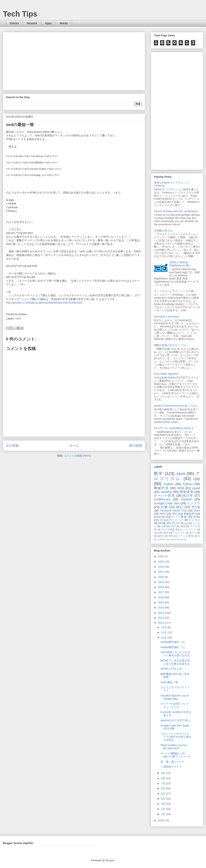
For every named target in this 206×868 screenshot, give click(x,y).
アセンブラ (179, 533)
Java (181, 474)
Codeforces (162, 499)
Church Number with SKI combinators (176, 211)
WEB (183, 526)
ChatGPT (162, 539)
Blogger (110, 860)
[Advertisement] (71, 60)
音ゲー (193, 533)
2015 (161, 602)
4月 (163, 799)
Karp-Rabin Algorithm (166, 374)
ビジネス (194, 520)
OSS (173, 526)
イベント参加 (186, 536)
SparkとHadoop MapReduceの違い (181, 264)
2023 (161, 562)
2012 (161, 618)
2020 (161, 577)
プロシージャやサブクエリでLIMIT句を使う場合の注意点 (176, 737)
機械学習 (161, 488)
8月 (163, 778)
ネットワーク (188, 530)
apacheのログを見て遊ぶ (175, 720)
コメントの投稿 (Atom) (77, 456)
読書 (164, 507)
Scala (197, 517)
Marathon (159, 536)
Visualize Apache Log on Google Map (175, 697)
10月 (164, 638)
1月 (163, 814)
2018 (161, 587)
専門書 (196, 507)
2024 (161, 556)
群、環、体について (172, 762)
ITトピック (177, 520)
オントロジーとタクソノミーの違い (175, 291)
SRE (171, 536)
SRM (180, 488)
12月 (164, 627)
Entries (14, 23)
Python (188, 484)
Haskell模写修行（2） (173, 642)
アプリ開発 (179, 517)
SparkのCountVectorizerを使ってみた (176, 406)
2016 (161, 597)
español (166, 492)
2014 (161, 608)
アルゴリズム (177, 476)
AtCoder (158, 533)
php (168, 523)
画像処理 (189, 514)
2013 (161, 613)
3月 (163, 804)
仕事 (164, 526)
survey (180, 539)
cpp (197, 479)
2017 (161, 592)
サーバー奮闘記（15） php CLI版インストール (176, 755)
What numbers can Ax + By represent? (174, 747)
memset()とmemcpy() (167, 316)
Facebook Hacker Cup (173, 511)
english (168, 484)
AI (199, 536)
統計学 (188, 496)
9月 (163, 773)
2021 (161, 572)
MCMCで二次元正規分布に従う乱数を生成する (175, 662)
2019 (161, 582)
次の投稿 (12, 446)
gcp (186, 523)
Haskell (186, 499)
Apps (48, 23)
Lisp (171, 539)
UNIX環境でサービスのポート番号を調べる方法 (175, 654)
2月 (163, 809)
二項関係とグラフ (171, 767)
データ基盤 (168, 530)
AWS (162, 514)
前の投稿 (136, 446)
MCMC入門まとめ (171, 669)
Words (64, 23)
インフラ (193, 503)
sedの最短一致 (169, 682)
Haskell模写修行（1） (173, 647)
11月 (164, 632)
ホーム (74, 446)
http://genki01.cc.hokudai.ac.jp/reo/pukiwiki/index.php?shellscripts (44, 303)
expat (196, 488)
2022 (161, 567)
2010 (161, 820)
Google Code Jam (167, 503)
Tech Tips (20, 14)
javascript (159, 517)
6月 (163, 788)
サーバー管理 (164, 496)
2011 (161, 623)
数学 (159, 474)
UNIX (18, 319)
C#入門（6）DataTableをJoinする (174, 428)
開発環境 (187, 492)
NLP (178, 523)
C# (161, 520)
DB (160, 523)
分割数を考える (163, 231)
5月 (163, 794)
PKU (174, 514)
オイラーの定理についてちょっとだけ (175, 705)
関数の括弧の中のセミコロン (171, 345)
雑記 (180, 507)
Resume (32, 23)
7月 (163, 783)
